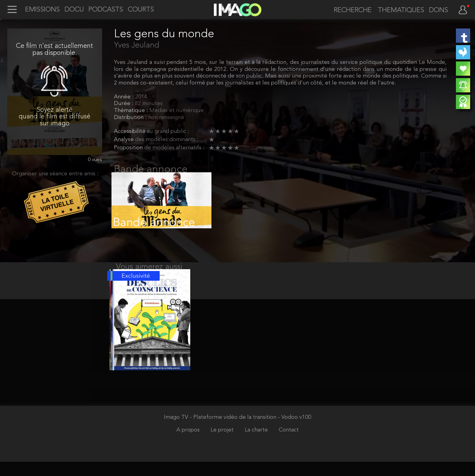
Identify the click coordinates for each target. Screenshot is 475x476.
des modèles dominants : (167, 140)
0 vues (95, 160)
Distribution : (131, 118)
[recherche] (350, 11)
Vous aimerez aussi (149, 274)
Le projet (223, 444)
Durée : (124, 104)
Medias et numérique (177, 111)
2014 (141, 97)
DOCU (74, 10)
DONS (438, 11)
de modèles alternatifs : (174, 148)
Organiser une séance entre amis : (55, 174)
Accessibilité (130, 132)
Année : (125, 97)
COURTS (141, 10)
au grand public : (168, 132)
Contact (289, 444)
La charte (257, 444)
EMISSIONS (42, 10)
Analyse (125, 140)
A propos (189, 444)
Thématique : (132, 111)
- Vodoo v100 (294, 432)
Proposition (129, 148)
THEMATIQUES (401, 11)
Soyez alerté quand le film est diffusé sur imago (55, 117)
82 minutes (149, 104)
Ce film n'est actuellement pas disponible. (55, 50)
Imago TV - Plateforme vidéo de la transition (221, 432)
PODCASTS (106, 10)
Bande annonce (151, 170)
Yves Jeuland (137, 45)
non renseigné (166, 118)
